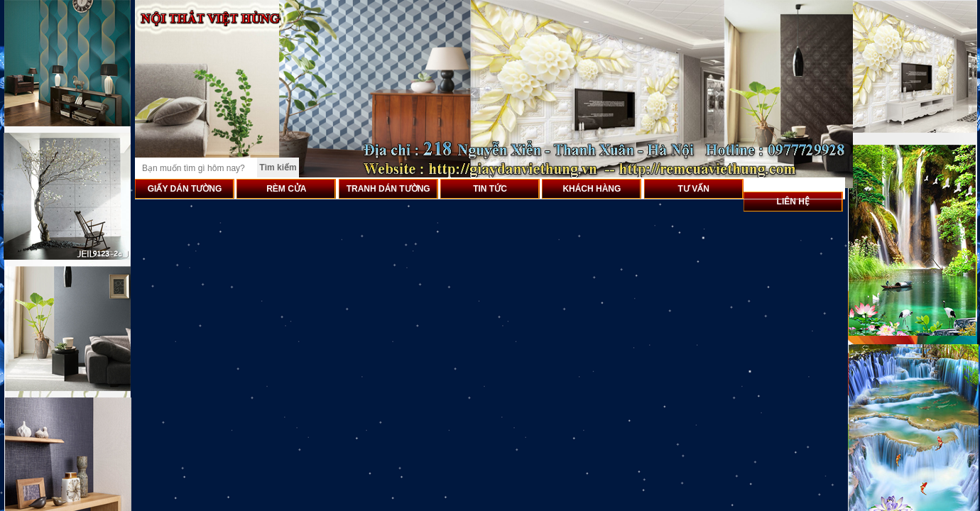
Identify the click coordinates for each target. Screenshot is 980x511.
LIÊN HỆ (793, 202)
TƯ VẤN (694, 189)
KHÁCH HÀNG (592, 189)
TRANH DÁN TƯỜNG (388, 189)
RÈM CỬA (286, 189)
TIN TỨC (490, 189)
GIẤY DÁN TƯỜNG (185, 189)
